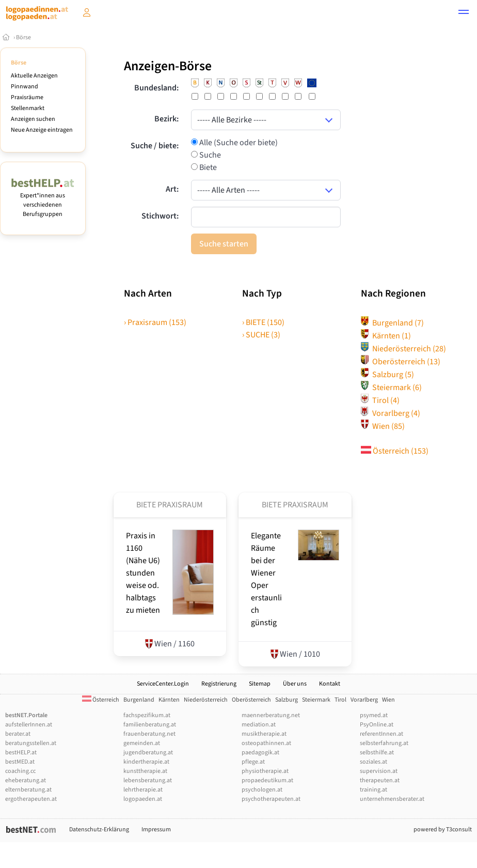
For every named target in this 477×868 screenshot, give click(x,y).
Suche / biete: (155, 146)
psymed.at (374, 715)
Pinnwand (25, 87)
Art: (172, 189)
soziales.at (373, 762)
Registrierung (219, 684)
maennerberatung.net (271, 715)
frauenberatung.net (149, 734)
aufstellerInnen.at (29, 725)
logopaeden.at (143, 799)
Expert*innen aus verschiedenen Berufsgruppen (43, 200)
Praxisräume (27, 97)
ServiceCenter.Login (163, 684)
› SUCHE (261, 335)
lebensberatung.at (148, 780)
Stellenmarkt (28, 108)
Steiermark (391, 388)
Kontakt (330, 684)
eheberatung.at (26, 780)
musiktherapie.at (264, 734)
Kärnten (386, 336)
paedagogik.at (260, 753)
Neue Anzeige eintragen (42, 130)
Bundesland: (156, 88)
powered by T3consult (443, 830)
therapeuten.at (380, 780)
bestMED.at (20, 762)
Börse (23, 37)
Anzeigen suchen (33, 119)
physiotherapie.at (265, 771)
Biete (207, 167)
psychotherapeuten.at (271, 799)
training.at (373, 790)
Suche (209, 155)
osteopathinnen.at (266, 743)
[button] (464, 13)
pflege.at (253, 762)
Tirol (380, 400)
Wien (383, 426)
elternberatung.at (28, 790)
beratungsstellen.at (31, 743)
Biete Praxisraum (170, 505)
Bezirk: (166, 119)
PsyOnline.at (377, 725)
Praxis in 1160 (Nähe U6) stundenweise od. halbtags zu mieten (143, 573)
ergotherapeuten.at (31, 799)
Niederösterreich (403, 349)
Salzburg (387, 375)
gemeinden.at (142, 743)
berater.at (18, 734)
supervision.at (379, 771)
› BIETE (263, 322)
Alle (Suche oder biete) (238, 143)
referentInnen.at (381, 734)
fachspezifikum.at (147, 715)
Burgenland (392, 323)
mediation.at (259, 725)
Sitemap (260, 684)
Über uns (295, 684)
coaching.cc (20, 771)
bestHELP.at (21, 753)
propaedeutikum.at (267, 780)
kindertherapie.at (146, 762)
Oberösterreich (401, 362)
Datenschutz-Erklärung (99, 830)
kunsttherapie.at (145, 771)
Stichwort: (160, 216)
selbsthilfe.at (377, 753)
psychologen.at (262, 790)
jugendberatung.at (148, 753)
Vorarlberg (391, 413)
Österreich (395, 451)
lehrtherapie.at (143, 790)
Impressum (156, 830)
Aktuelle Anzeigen (34, 76)
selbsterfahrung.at (384, 743)
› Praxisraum (155, 322)
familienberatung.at (150, 725)
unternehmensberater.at (392, 799)
